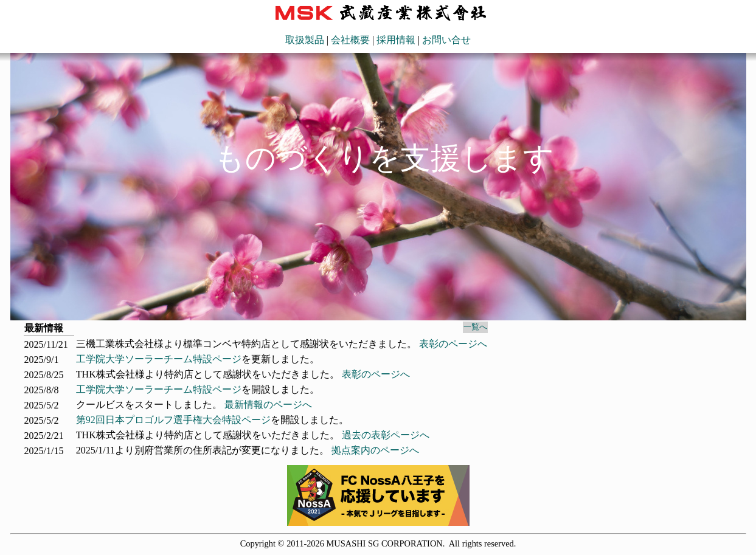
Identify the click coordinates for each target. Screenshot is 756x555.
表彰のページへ (453, 344)
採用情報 (396, 40)
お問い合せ (446, 40)
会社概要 (350, 40)
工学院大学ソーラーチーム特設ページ (159, 359)
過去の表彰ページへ (386, 435)
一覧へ (475, 327)
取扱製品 (305, 40)
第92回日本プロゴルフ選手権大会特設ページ (173, 420)
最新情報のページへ (268, 405)
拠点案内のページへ (375, 450)
